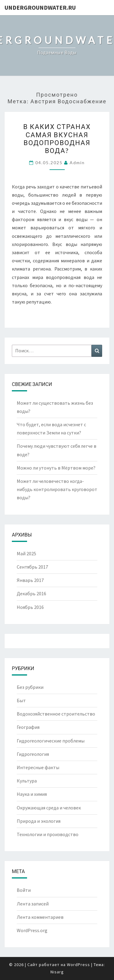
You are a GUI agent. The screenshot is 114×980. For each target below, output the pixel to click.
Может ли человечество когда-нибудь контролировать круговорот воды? (57, 489)
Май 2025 (26, 553)
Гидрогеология (33, 754)
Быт (21, 700)
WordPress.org (32, 930)
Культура (27, 781)
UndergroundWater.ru (40, 7)
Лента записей (33, 904)
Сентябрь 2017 (32, 567)
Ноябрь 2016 (30, 607)
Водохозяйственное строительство (56, 714)
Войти (24, 890)
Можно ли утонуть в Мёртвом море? (56, 468)
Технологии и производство (48, 834)
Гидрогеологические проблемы (51, 741)
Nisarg (57, 972)
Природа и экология (39, 821)
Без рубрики (30, 687)
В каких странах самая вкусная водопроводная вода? (57, 138)
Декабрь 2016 (31, 593)
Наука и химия (32, 794)
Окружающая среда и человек (49, 808)
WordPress (78, 965)
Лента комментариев (40, 917)
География (28, 727)
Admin (77, 163)
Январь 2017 (30, 580)
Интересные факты (38, 767)
